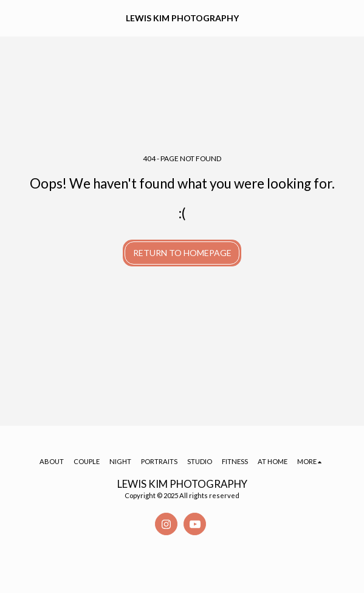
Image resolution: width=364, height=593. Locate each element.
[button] (13, 18)
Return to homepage (182, 253)
